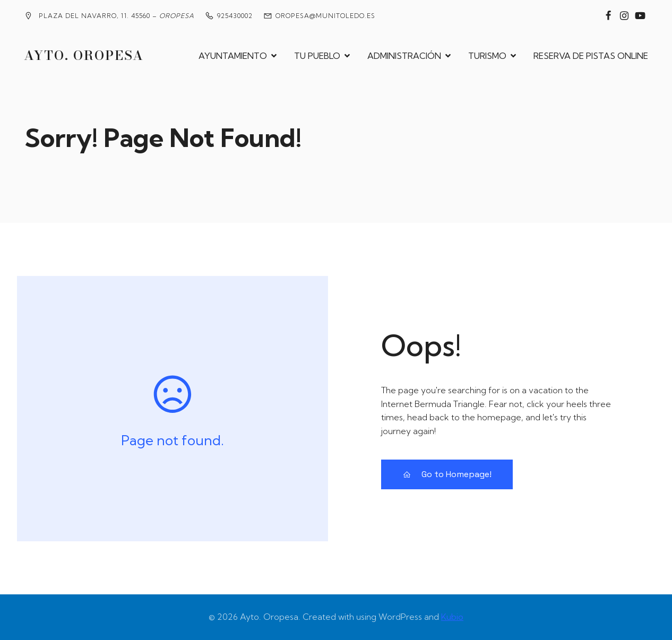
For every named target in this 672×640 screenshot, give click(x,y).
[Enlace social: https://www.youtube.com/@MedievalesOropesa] (640, 16)
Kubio (452, 617)
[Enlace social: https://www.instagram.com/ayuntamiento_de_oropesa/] (624, 16)
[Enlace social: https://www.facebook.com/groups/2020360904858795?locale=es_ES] (608, 16)
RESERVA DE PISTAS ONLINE (591, 56)
